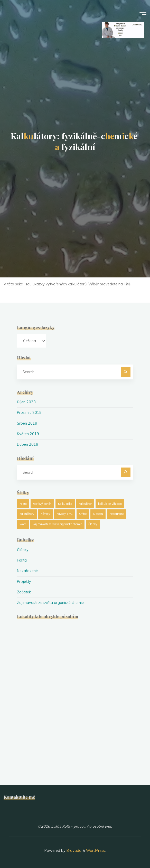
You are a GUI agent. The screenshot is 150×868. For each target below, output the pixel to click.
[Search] (125, 372)
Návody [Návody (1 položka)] (45, 514)
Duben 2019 (28, 444)
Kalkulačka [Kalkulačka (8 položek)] (65, 504)
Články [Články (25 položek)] (93, 524)
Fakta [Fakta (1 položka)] (23, 504)
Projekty (24, 582)
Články (23, 550)
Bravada (73, 851)
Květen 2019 (28, 434)
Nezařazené (27, 571)
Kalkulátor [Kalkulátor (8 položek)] (85, 504)
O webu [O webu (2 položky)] (98, 514)
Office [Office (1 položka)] (83, 514)
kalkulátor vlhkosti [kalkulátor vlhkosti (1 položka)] (110, 504)
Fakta (22, 560)
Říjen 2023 (26, 402)
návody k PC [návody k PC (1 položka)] (65, 514)
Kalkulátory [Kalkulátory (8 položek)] (27, 514)
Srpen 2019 (27, 423)
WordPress (96, 851)
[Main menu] (142, 12)
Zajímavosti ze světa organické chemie (50, 603)
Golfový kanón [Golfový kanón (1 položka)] (42, 504)
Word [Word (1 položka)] (23, 524)
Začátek (24, 592)
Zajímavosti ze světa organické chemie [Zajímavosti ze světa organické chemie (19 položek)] (57, 524)
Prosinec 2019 (29, 413)
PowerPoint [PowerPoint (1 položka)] (117, 514)
